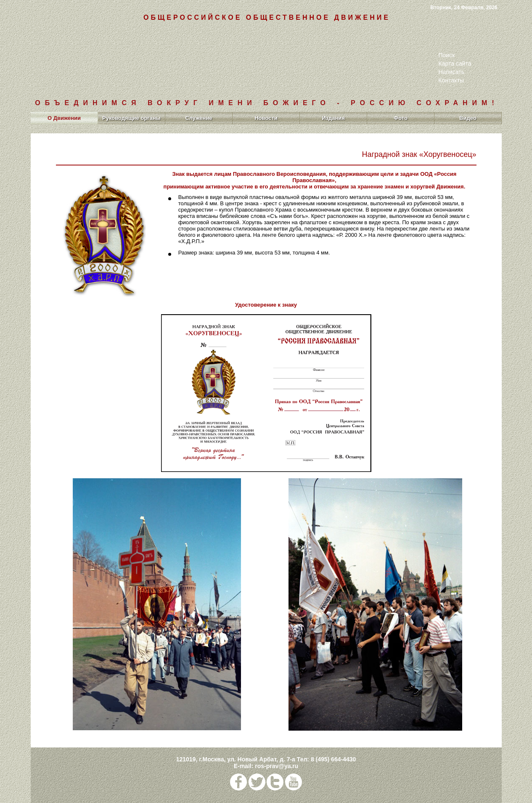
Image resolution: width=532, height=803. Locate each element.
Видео (468, 118)
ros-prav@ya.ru (277, 766)
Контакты (451, 80)
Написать (451, 72)
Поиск (447, 55)
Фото (401, 118)
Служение (199, 118)
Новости (266, 118)
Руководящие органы (131, 118)
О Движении (64, 118)
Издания (333, 118)
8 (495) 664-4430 (333, 759)
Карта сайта (455, 64)
